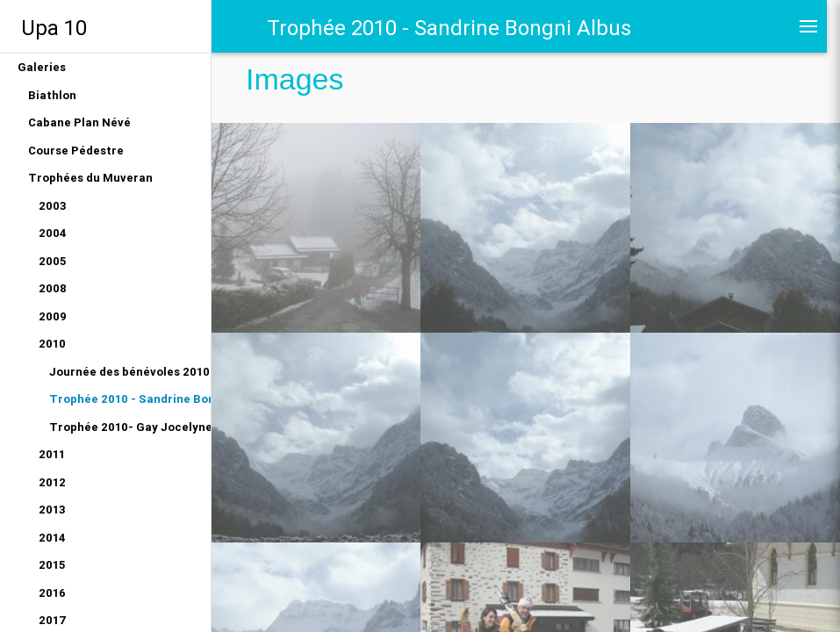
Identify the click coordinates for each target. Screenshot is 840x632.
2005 (52, 261)
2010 (52, 344)
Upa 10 (54, 28)
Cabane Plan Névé (79, 122)
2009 (53, 316)
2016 (52, 593)
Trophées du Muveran (90, 178)
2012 (52, 482)
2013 (52, 510)
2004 (53, 233)
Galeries (42, 67)
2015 (52, 565)
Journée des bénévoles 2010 (129, 372)
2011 (52, 454)
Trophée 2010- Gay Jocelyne (130, 427)
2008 (53, 288)
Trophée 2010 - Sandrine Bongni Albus (130, 399)
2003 (53, 206)
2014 (52, 538)
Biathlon (52, 95)
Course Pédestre (76, 151)
